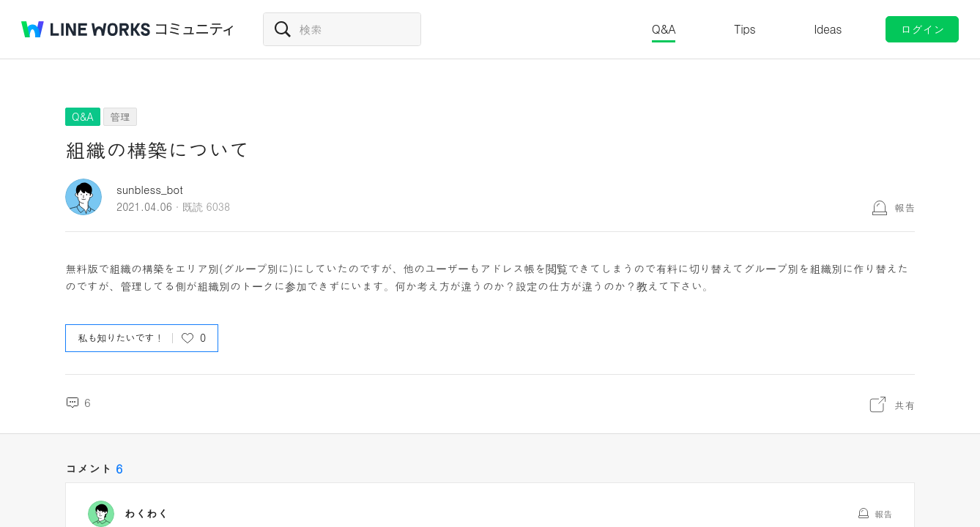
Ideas (828, 29)
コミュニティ (195, 29)
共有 (877, 197)
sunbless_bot (158, 252)
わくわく (146, 381)
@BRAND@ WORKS (86, 29)
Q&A (664, 29)
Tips (745, 29)
